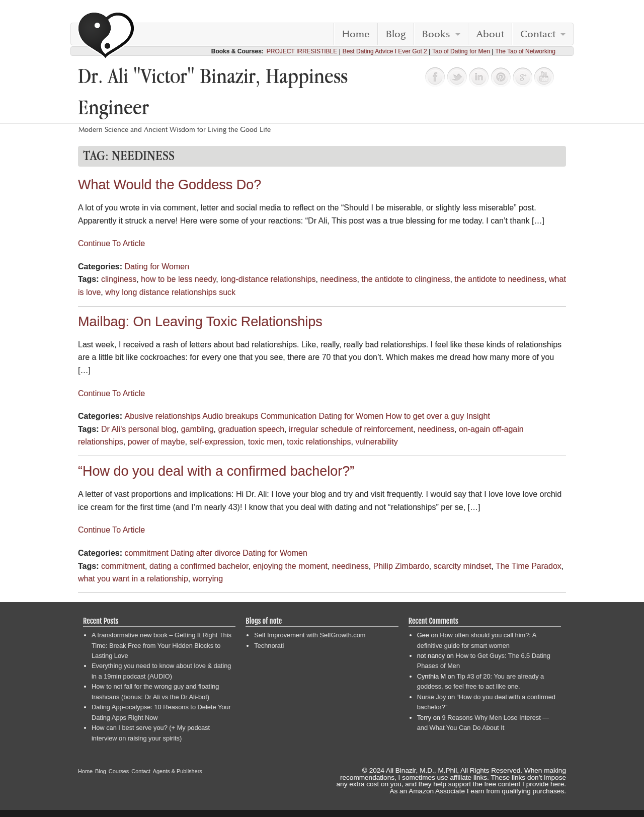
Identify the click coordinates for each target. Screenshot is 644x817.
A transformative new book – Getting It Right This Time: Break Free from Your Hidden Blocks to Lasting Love (162, 645)
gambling (197, 429)
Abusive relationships (162, 416)
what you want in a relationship (133, 579)
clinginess (119, 279)
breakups (242, 416)
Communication (289, 416)
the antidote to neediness (499, 279)
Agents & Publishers (178, 771)
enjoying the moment (290, 566)
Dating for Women (157, 267)
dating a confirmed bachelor (199, 566)
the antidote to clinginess (406, 279)
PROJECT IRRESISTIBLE (302, 51)
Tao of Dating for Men (461, 51)
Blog (396, 34)
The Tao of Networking (525, 51)
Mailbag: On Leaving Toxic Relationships (200, 322)
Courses (119, 771)
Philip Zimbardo (401, 566)
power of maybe (156, 442)
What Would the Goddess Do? (170, 185)
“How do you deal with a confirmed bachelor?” (216, 471)
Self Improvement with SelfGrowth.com (310, 635)
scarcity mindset (463, 566)
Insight (478, 416)
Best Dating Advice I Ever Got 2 (385, 51)
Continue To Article (111, 243)
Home (356, 34)
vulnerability (376, 442)
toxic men (265, 442)
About (490, 34)
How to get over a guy (425, 416)
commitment (146, 553)
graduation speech (251, 429)
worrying (208, 579)
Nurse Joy (432, 697)
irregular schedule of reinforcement (351, 429)
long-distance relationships (268, 279)
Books (436, 34)
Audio (213, 416)
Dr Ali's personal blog (139, 429)
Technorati (269, 646)
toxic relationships (319, 442)
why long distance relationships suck (170, 292)
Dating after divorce (206, 553)
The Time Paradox (529, 566)
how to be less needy (178, 279)
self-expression (216, 442)
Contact (538, 34)
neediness (338, 279)
